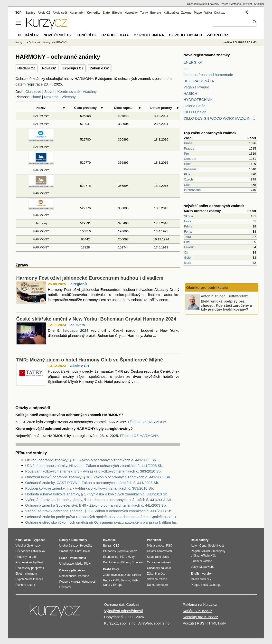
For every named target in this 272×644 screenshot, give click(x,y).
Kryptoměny (111, 562)
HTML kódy (217, 623)
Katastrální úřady (158, 557)
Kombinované (69, 91)
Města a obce (156, 546)
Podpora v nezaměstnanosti (78, 582)
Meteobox (236, 4)
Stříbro (137, 575)
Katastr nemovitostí (160, 551)
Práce (198, 13)
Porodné (83, 576)
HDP (123, 557)
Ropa (107, 580)
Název (41, 108)
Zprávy (30, 13)
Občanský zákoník (159, 568)
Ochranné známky (39, 42)
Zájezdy (214, 4)
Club (187, 185)
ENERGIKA (193, 62)
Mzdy (131, 557)
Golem (189, 258)
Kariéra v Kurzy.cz (197, 611)
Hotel (188, 164)
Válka (208, 13)
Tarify (144, 13)
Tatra (188, 237)
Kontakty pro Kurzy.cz (200, 617)
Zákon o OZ (99, 68)
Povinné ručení (25, 585)
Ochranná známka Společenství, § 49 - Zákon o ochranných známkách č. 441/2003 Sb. (96, 505)
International (193, 190)
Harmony (41, 223)
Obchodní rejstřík (197, 4)
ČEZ (116, 546)
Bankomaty (79, 540)
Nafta (135, 580)
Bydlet (248, 4)
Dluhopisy (110, 551)
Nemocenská (68, 576)
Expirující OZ (73, 68)
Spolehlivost (216, 546)
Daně (151, 585)
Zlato (106, 13)
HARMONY (41, 116)
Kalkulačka (171, 13)
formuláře (162, 585)
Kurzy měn (77, 13)
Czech (189, 179)
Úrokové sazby (69, 546)
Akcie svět (60, 13)
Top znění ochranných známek (210, 133)
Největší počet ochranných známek (214, 206)
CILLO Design (195, 112)
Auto (194, 546)
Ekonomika (110, 557)
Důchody (65, 587)
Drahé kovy (111, 569)
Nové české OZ (58, 35)
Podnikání (154, 540)
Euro (78, 551)
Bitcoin (117, 13)
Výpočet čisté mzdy (28, 546)
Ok (186, 252)
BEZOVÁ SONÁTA (199, 81)
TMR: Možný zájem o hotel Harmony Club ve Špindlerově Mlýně (90, 360)
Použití (188, 623)
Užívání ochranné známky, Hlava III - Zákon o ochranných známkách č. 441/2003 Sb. (94, 466)
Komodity (94, 13)
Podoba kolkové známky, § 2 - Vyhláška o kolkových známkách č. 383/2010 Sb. (90, 488)
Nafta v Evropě (113, 585)
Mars (188, 263)
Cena (203, 546)
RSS (201, 623)
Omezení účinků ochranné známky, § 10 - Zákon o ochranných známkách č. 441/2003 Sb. (98, 477)
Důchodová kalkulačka (30, 551)
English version (202, 574)
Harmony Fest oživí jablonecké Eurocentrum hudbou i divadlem (90, 278)
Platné (36, 97)
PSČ (169, 546)
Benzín (125, 580)
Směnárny (66, 551)
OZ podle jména (149, 35)
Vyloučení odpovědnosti (124, 611)
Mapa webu (207, 567)
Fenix (188, 232)
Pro (187, 154)
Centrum (190, 159)
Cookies (133, 604)
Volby (194, 567)
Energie (156, 13)
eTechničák (208, 556)
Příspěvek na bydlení (29, 562)
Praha (188, 143)
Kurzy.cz (21, 42)
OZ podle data (115, 35)
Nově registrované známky (207, 55)
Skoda (189, 216)
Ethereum (138, 562)
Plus (187, 174)
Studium (259, 4)
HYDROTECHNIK (198, 99)
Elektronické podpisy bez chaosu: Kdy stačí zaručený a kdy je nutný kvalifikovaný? (226, 305)
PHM (116, 580)
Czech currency (201, 579)
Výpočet (39, 540)
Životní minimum (26, 574)
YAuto (225, 4)
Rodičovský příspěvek (30, 568)
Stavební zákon (157, 579)
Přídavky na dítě (26, 557)
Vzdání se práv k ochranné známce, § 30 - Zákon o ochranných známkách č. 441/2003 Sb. (99, 511)
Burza (107, 546)
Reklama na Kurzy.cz (200, 604)
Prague (189, 148)
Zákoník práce (156, 574)
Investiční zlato (121, 575)
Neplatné (51, 97)
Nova (188, 221)
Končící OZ (86, 35)
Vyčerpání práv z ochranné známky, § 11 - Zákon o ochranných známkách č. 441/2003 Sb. (99, 500)
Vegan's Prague (196, 87)
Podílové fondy (127, 551)
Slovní (49, 91)
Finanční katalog (202, 561)
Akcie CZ (44, 13)
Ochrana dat (114, 604)
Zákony (186, 13)
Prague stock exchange (206, 585)
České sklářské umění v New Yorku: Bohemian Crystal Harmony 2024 (96, 319)
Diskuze (220, 13)
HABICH (191, 93)
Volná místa (78, 558)
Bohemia (190, 169)
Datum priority (161, 108)
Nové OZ (49, 68)
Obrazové (33, 91)
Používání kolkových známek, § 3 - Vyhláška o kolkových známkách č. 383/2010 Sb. (94, 471)
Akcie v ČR (80, 366)
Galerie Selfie (195, 106)
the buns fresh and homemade (208, 75)
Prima (188, 226)
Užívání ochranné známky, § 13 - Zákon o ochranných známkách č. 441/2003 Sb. (91, 460)
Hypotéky (131, 13)
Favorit (189, 247)
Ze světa (77, 325)
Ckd (187, 242)
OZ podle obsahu (185, 35)
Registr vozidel (201, 551)
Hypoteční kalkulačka (29, 579)
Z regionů (78, 284)
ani (186, 69)
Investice (109, 540)
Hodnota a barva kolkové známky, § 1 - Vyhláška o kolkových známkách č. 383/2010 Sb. (97, 494)
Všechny (90, 91)
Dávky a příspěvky (72, 570)
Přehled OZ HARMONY (147, 422)
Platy (88, 564)
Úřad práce (67, 564)
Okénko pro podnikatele (207, 288)
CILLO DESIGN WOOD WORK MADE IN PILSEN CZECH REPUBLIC (220, 118)
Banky (64, 540)
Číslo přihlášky (86, 108)
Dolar (87, 551)
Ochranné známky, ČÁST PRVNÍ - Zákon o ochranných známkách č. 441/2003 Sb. (92, 483)
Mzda (79, 564)
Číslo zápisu (123, 108)
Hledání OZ (27, 68)
